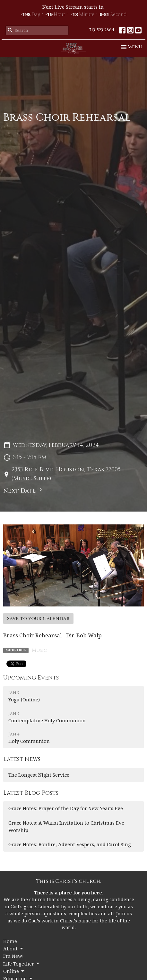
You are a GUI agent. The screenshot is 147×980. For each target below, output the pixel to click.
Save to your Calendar (38, 619)
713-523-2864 (102, 30)
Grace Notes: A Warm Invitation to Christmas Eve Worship (66, 826)
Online (14, 971)
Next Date (23, 491)
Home (10, 941)
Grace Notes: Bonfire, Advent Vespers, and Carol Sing (70, 844)
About (14, 949)
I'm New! (13, 956)
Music (39, 650)
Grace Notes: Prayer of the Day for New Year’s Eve (66, 808)
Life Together (22, 964)
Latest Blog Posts (31, 793)
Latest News (22, 759)
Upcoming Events (31, 678)
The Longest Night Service (39, 775)
